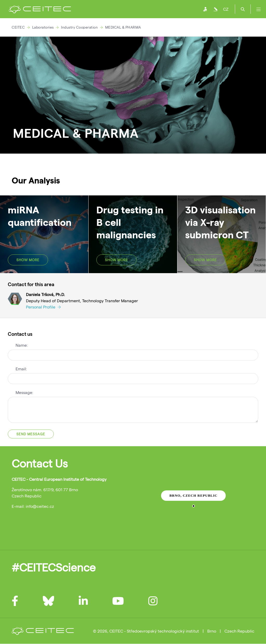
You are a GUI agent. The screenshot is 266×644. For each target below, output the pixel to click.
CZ (226, 9)
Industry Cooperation (79, 27)
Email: (21, 369)
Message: (24, 392)
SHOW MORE (28, 260)
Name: (22, 345)
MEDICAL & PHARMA (123, 27)
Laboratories (43, 27)
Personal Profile (43, 307)
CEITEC (18, 27)
